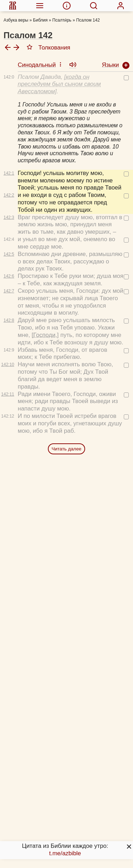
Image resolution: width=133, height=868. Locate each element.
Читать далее (67, 449)
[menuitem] (13, 6)
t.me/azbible (65, 853)
